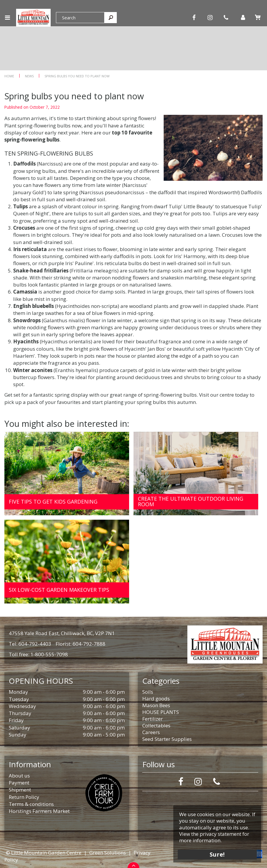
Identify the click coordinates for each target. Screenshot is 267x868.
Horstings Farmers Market (39, 811)
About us (19, 776)
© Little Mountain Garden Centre (44, 853)
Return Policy (24, 797)
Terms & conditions (31, 804)
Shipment (20, 790)
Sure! (217, 854)
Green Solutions (108, 853)
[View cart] (258, 17)
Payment (19, 783)
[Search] (80, 18)
